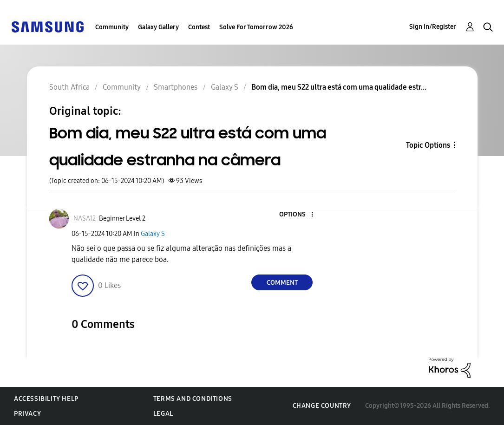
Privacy (27, 414)
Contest (199, 27)
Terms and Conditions (193, 399)
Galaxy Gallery (158, 27)
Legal (163, 414)
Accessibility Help (46, 399)
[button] (297, 215)
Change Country (322, 406)
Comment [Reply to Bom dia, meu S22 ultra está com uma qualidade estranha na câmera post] (282, 283)
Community (112, 27)
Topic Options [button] (428, 145)
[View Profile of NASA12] (85, 219)
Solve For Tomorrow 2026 (256, 27)
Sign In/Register (433, 27)
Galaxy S (153, 234)
